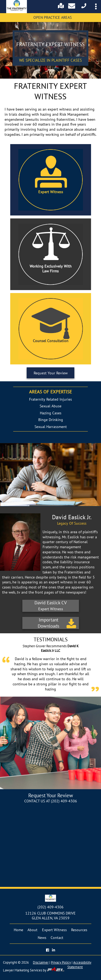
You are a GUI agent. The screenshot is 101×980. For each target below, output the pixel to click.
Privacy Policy (61, 962)
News (42, 938)
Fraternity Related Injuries (50, 399)
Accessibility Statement (79, 965)
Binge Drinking (51, 420)
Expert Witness (54, 930)
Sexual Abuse (50, 406)
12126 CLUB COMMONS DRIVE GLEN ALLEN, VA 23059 (50, 916)
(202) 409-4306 (64, 801)
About (32, 930)
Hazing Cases (51, 413)
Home (18, 930)
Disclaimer (41, 962)
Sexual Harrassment (51, 427)
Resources (79, 930)
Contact (57, 938)
